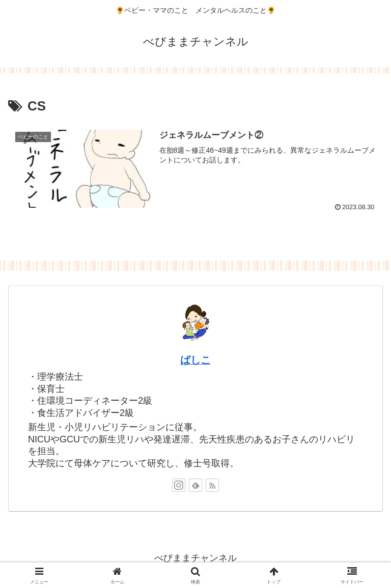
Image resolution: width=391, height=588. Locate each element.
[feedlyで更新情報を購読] (195, 485)
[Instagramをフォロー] (179, 485)
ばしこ (195, 360)
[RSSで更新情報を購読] (212, 485)
